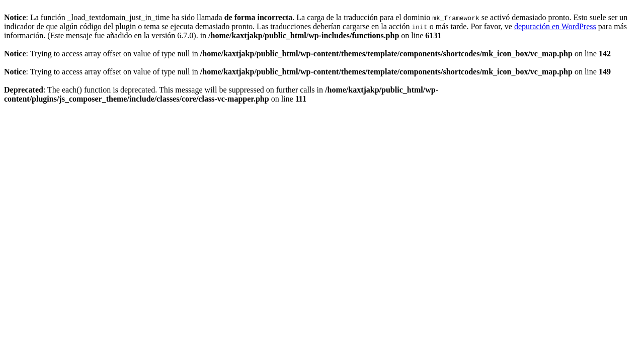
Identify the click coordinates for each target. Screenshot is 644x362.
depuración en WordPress (555, 26)
